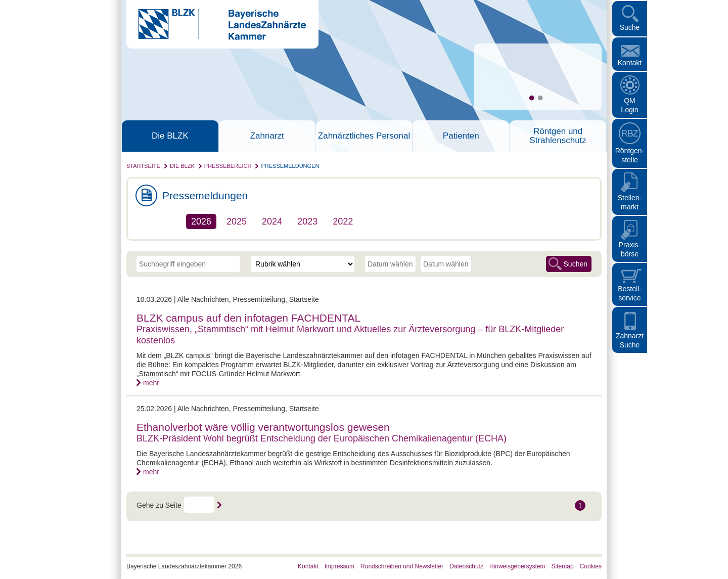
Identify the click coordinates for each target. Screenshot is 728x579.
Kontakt (630, 63)
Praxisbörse (630, 249)
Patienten (461, 136)
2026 (201, 221)
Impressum (339, 566)
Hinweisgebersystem (517, 566)
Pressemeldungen (290, 166)
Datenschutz (466, 566)
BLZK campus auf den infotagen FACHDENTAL (248, 318)
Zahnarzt (267, 136)
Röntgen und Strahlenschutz (558, 136)
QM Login (629, 105)
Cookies (591, 566)
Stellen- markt (630, 202)
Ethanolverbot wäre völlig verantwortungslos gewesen (263, 427)
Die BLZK (170, 136)
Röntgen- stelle (630, 155)
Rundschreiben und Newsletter (402, 566)
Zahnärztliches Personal (364, 136)
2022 (343, 221)
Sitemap (563, 566)
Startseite (143, 166)
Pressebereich (228, 166)
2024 (272, 221)
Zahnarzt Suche (630, 340)
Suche (630, 27)
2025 (237, 221)
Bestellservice (630, 293)
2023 (307, 221)
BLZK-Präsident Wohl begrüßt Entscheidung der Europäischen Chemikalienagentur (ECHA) (322, 438)
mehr (151, 383)
